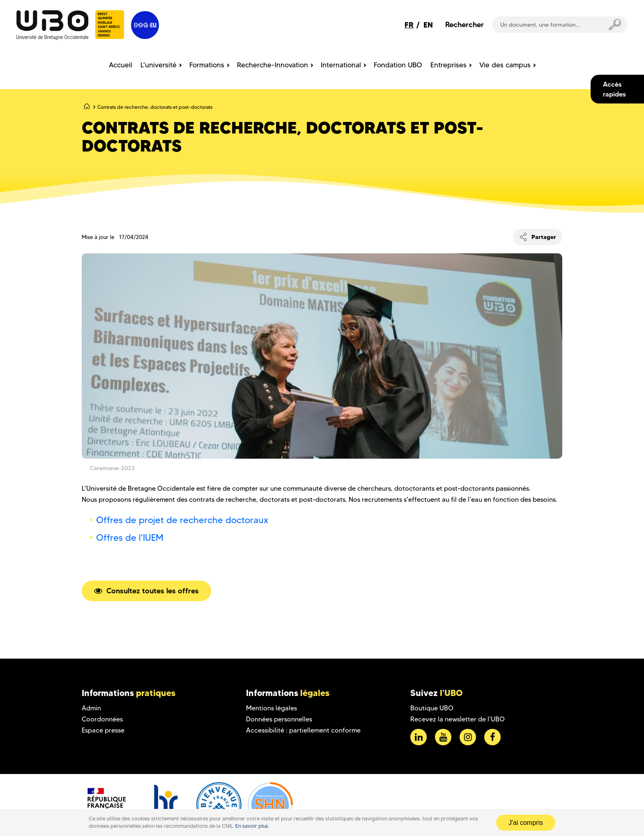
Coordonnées (102, 719)
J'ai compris (526, 823)
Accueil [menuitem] (121, 65)
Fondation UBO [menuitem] (398, 65)
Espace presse (103, 730)
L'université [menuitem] (159, 65)
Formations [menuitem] (207, 65)
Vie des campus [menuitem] (505, 65)
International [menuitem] (341, 65)
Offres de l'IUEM (130, 538)
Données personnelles (279, 719)
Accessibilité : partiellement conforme (303, 730)
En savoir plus (252, 826)
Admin (91, 708)
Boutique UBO (432, 708)
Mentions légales (271, 708)
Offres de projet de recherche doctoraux (182, 520)
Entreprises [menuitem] (448, 65)
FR (409, 25)
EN (428, 25)
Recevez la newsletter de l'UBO (458, 719)
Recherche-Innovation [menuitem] (273, 65)
